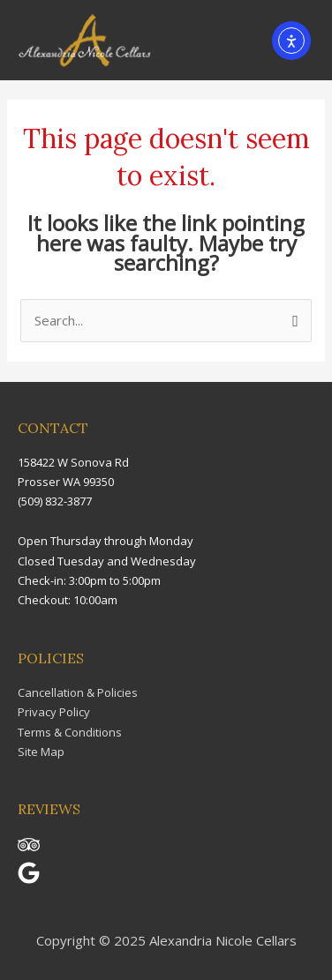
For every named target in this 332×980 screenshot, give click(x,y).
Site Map (41, 752)
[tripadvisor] (35, 851)
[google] (35, 879)
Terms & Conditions (70, 732)
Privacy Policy (54, 712)
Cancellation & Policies (78, 692)
